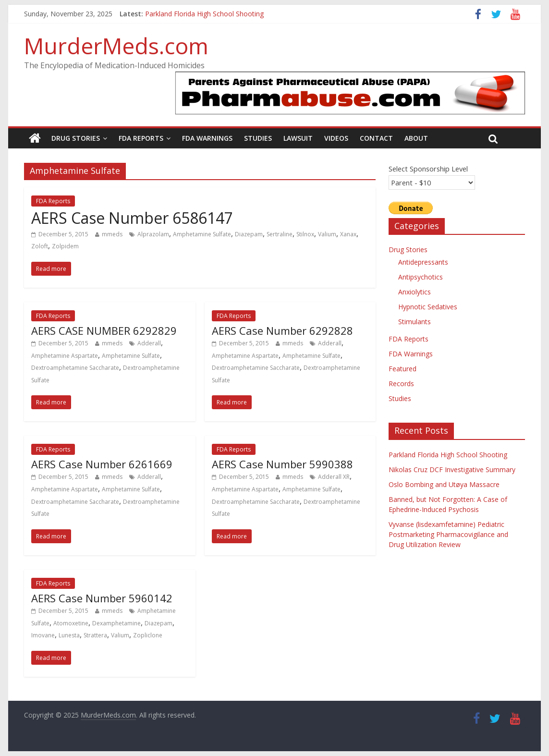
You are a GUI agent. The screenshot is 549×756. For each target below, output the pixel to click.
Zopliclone (148, 635)
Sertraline (280, 234)
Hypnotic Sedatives (428, 307)
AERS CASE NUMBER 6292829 (104, 330)
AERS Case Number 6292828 (282, 330)
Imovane (43, 635)
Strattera (95, 635)
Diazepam (249, 234)
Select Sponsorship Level (428, 169)
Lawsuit (298, 138)
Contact (376, 138)
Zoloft (40, 246)
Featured (403, 369)
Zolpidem (65, 246)
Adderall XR (334, 477)
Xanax (348, 234)
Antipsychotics (421, 277)
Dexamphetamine (116, 623)
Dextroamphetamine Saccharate (75, 368)
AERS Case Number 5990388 (282, 464)
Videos (336, 138)
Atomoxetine (71, 623)
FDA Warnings (207, 138)
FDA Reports (141, 138)
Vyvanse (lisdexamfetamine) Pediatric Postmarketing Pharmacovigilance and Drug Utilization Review (448, 534)
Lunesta (69, 635)
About (416, 138)
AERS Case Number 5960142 (102, 598)
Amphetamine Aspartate (65, 356)
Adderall (149, 343)
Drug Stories (76, 138)
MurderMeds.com (116, 46)
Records (401, 384)
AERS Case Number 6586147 (132, 218)
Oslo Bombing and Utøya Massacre (444, 484)
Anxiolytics (415, 292)
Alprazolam (153, 234)
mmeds (112, 234)
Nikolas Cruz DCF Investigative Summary (452, 469)
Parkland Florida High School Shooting (204, 14)
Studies (258, 138)
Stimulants (415, 322)
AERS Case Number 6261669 (102, 464)
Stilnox (305, 234)
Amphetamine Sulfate (202, 234)
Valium (327, 234)
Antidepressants (423, 262)
